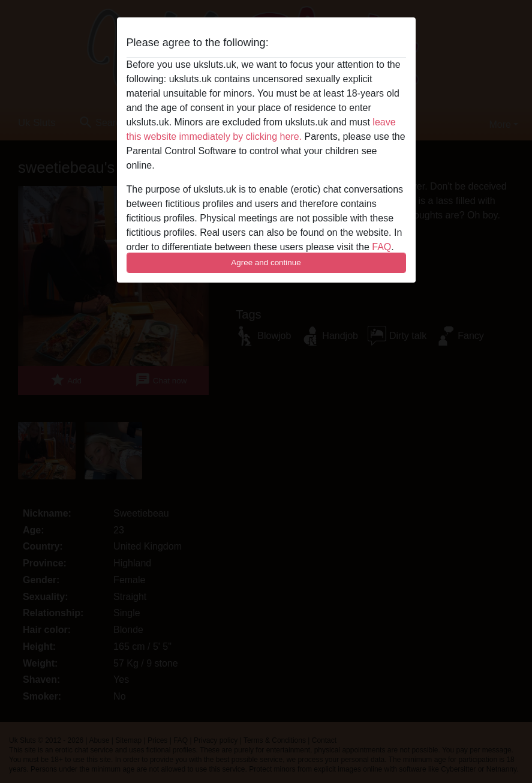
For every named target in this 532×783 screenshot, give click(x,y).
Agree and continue (266, 262)
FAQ (381, 247)
